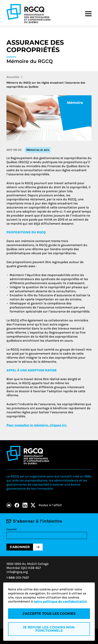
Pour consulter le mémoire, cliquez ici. (37, 425)
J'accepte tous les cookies (49, 614)
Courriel (12, 529)
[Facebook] (17, 505)
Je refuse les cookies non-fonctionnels (49, 629)
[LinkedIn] (25, 505)
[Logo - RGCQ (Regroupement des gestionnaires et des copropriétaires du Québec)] (28, 14)
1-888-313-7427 (18, 578)
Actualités (13, 77)
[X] (33, 505)
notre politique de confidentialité (60, 601)
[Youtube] (9, 505)
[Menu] (88, 14)
